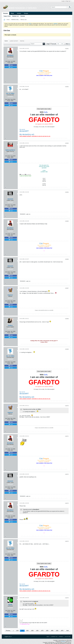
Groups (26, 13)
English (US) (8, 637)
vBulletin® (63, 641)
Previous (8, 631)
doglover (10, 295)
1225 (47, 631)
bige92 (10, 605)
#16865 (67, 221)
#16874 (67, 541)
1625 (52, 631)
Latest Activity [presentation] (14, 41)
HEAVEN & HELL (15, 20)
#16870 (67, 406)
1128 (32, 631)
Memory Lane (24, 20)
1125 (22, 631)
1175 (42, 631)
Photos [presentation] (22, 41)
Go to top (68, 637)
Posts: (9, 63)
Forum (8, 20)
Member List (15, 16)
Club (44, 71)
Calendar (23, 16)
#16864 (67, 192)
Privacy (61, 637)
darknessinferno (10, 150)
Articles (19, 13)
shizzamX (10, 199)
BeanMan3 (10, 55)
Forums (6, 13)
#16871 (67, 436)
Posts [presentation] (6, 41)
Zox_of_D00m (10, 93)
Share (11, 65)
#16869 (67, 349)
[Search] (59, 7)
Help (48, 637)
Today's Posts (7, 16)
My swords (22, 129)
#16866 (67, 259)
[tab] (6, 41)
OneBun (10, 325)
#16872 (67, 474)
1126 (27, 631)
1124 (17, 631)
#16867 (67, 288)
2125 (57, 631)
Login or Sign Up (66, 1)
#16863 (67, 143)
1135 (37, 631)
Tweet (11, 67)
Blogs (12, 13)
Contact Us (54, 637)
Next (68, 631)
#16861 (67, 49)
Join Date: (8, 61)
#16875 (67, 598)
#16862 (67, 87)
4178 (62, 631)
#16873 (67, 503)
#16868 (67, 319)
